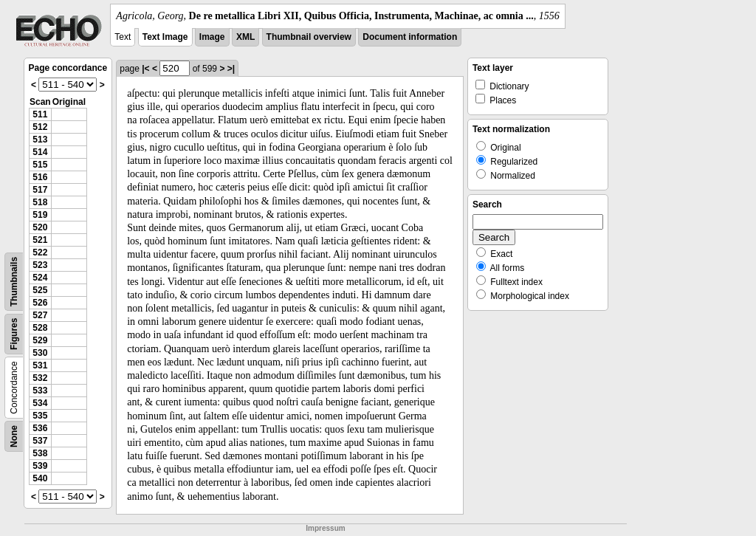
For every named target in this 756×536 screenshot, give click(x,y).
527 (40, 315)
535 (40, 416)
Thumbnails (14, 282)
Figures (14, 334)
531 (40, 365)
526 (40, 303)
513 (40, 140)
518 (40, 202)
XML (245, 37)
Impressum (325, 528)
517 (40, 190)
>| (231, 69)
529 (40, 340)
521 (40, 240)
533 (40, 391)
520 (40, 227)
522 (40, 252)
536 (40, 428)
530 (40, 353)
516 (40, 177)
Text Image (165, 37)
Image (212, 37)
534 (40, 403)
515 (40, 165)
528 (40, 328)
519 (40, 215)
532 (40, 378)
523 (40, 265)
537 (40, 441)
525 (40, 290)
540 (40, 478)
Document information (410, 37)
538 (40, 453)
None (14, 436)
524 (40, 278)
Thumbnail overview (309, 37)
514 (40, 152)
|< (145, 69)
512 (40, 127)
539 (40, 466)
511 (40, 114)
